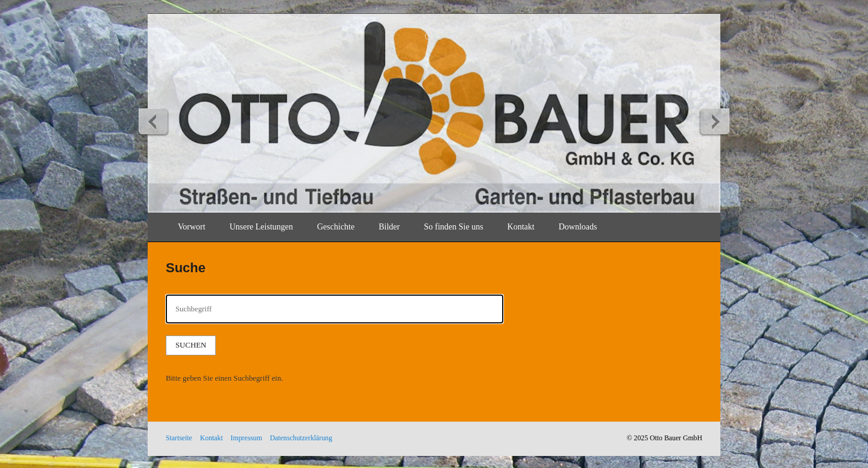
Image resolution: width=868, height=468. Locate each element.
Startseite (179, 438)
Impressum (247, 438)
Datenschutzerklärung (301, 438)
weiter (714, 121)
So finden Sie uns (453, 227)
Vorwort (192, 227)
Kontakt (521, 227)
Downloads (578, 227)
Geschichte (336, 227)
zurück (154, 121)
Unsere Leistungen (261, 227)
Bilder (389, 227)
